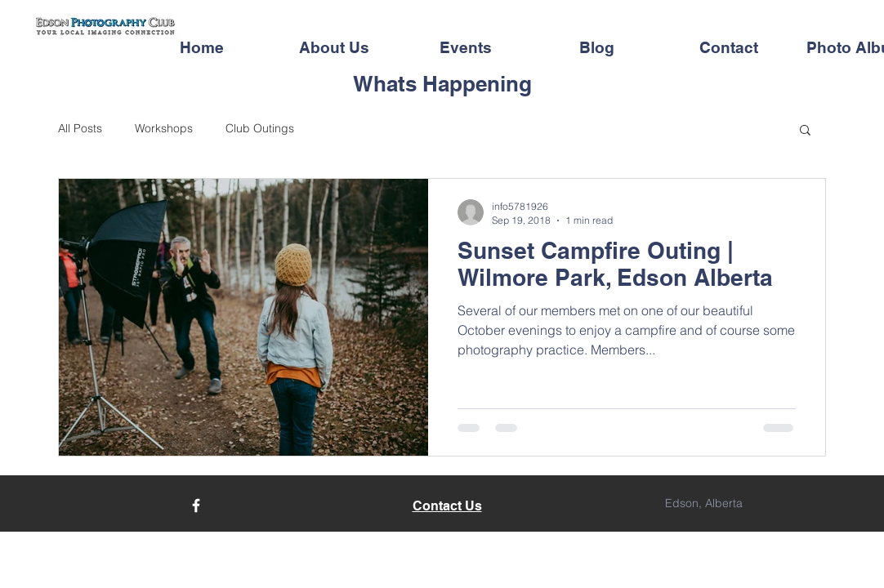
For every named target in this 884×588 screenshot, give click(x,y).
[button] (805, 131)
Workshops (164, 128)
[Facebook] (196, 506)
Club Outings (260, 128)
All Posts (80, 128)
